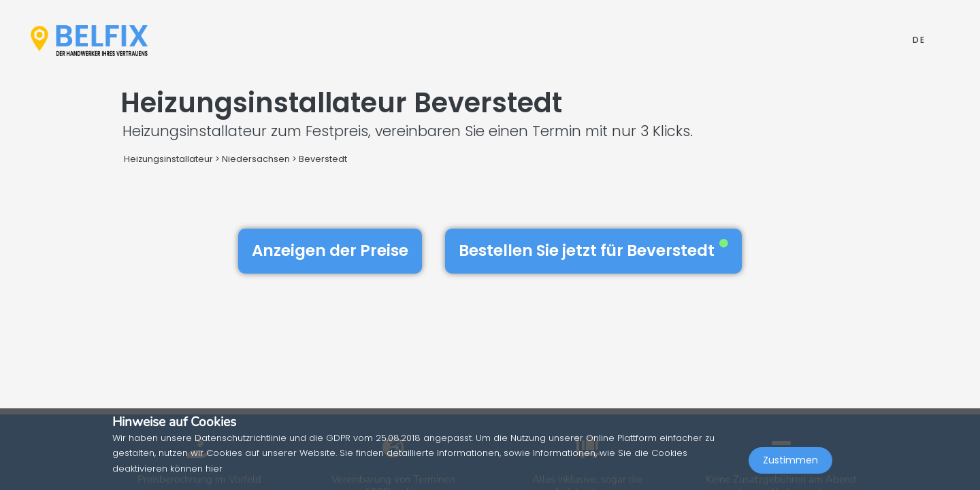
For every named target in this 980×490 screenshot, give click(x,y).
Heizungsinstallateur (168, 159)
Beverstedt (323, 159)
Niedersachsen (256, 159)
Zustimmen (790, 460)
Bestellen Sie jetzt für (593, 250)
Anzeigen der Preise (330, 250)
